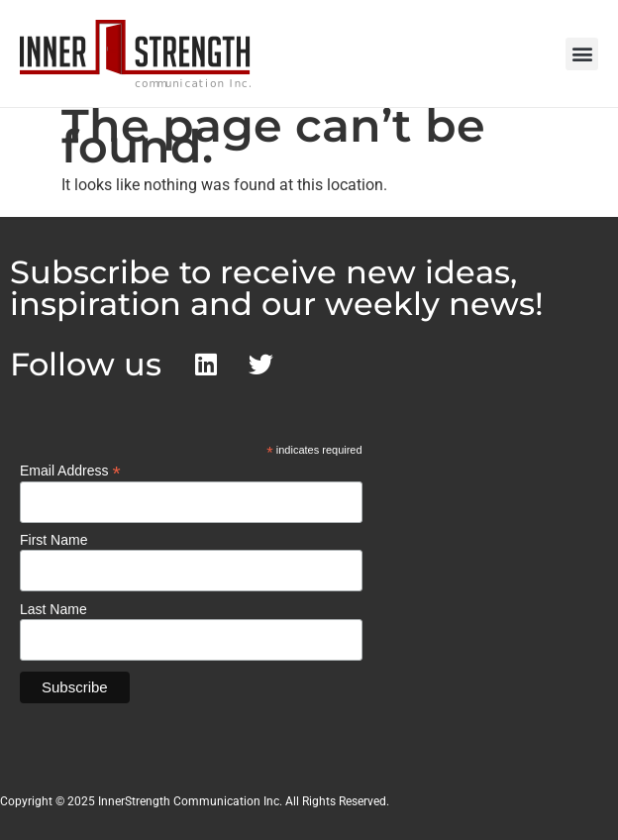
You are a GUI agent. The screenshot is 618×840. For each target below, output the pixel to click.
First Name (53, 540)
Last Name (53, 609)
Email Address (70, 470)
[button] (582, 54)
